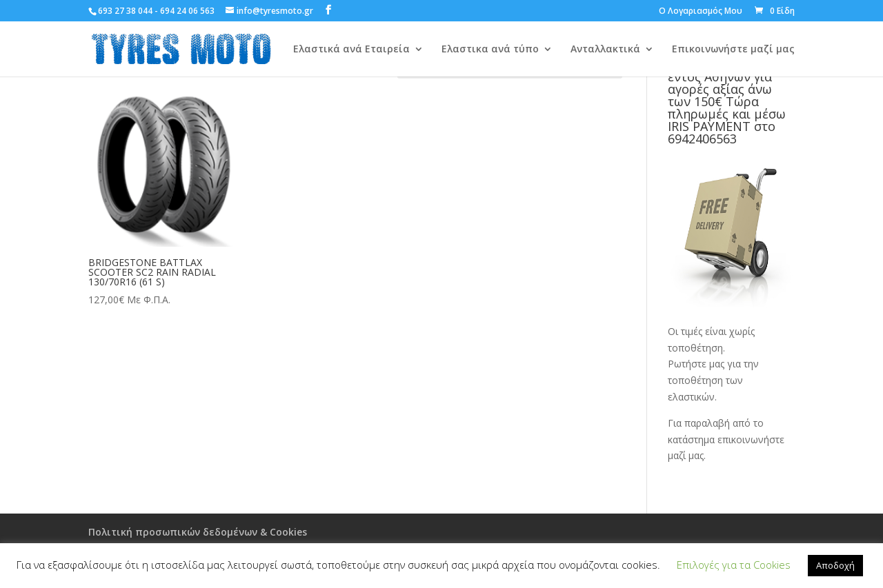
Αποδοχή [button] (835, 565)
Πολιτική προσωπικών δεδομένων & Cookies (198, 532)
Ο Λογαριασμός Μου (701, 12)
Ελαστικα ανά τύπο (490, 50)
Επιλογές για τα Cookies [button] (734, 565)
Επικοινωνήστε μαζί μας (733, 50)
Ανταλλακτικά (605, 50)
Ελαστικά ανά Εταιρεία (351, 50)
